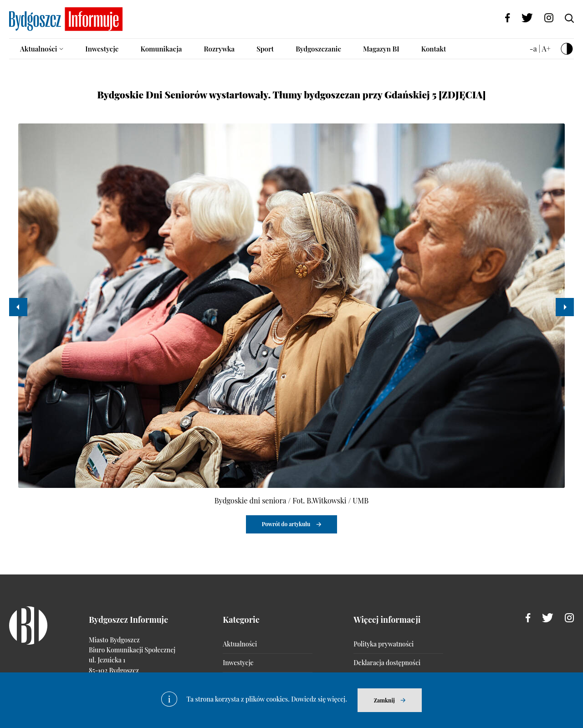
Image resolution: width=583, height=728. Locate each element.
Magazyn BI (381, 49)
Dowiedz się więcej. (319, 699)
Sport (265, 49)
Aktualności (38, 49)
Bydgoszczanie (318, 49)
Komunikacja (161, 49)
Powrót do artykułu (286, 524)
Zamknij (384, 700)
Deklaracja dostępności (387, 663)
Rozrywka (219, 49)
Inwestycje (102, 49)
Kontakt (434, 49)
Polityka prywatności (384, 644)
